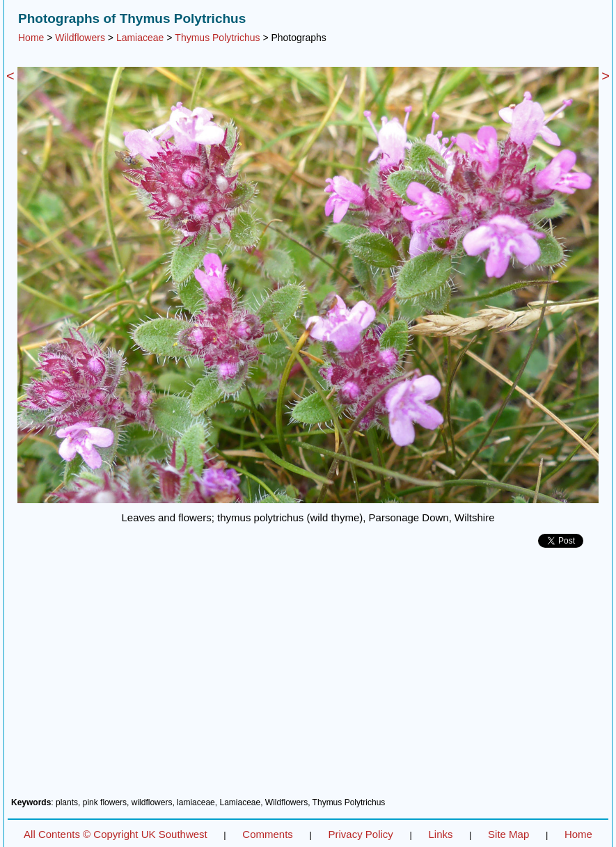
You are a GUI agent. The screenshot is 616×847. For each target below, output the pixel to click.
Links (440, 834)
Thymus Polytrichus (217, 38)
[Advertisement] (308, 678)
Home (31, 38)
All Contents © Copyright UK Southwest (116, 834)
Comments (268, 834)
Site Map (508, 834)
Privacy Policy (360, 834)
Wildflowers (80, 38)
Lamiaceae (140, 38)
